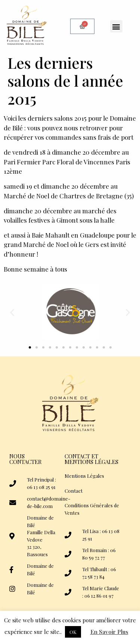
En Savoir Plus (109, 632)
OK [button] (73, 632)
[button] (116, 26)
